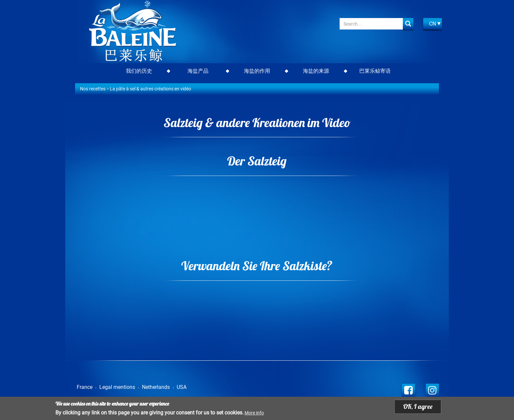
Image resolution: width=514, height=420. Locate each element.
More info (254, 413)
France (85, 387)
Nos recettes (93, 89)
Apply (408, 24)
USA (182, 387)
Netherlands (156, 387)
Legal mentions (117, 387)
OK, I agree (418, 406)
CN (433, 24)
